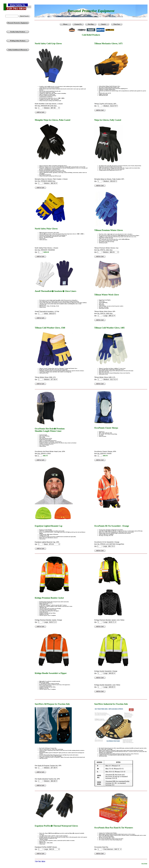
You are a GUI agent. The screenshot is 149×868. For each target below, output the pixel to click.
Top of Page (144, 864)
